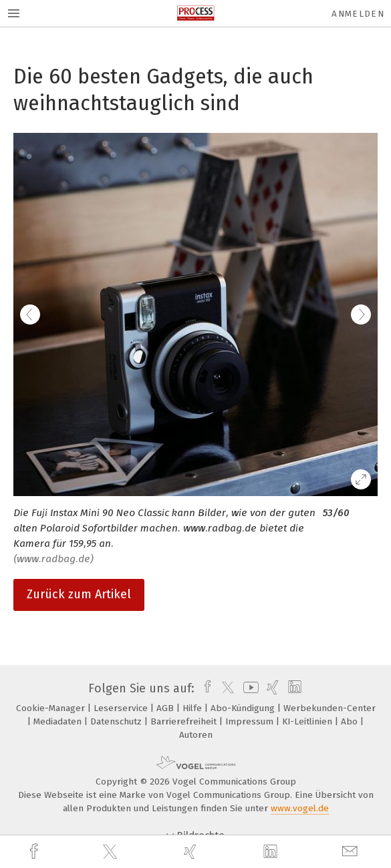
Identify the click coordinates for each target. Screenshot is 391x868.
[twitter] (112, 852)
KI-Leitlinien (308, 721)
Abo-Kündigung (244, 708)
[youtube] (249, 688)
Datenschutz (117, 721)
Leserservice (122, 708)
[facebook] (35, 852)
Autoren (196, 735)
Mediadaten (59, 721)
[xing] (192, 852)
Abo (351, 721)
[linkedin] (272, 852)
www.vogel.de (300, 808)
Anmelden (358, 14)
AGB (166, 708)
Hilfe (193, 708)
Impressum (251, 721)
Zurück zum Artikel (79, 594)
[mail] (352, 852)
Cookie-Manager (52, 708)
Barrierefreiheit (185, 721)
